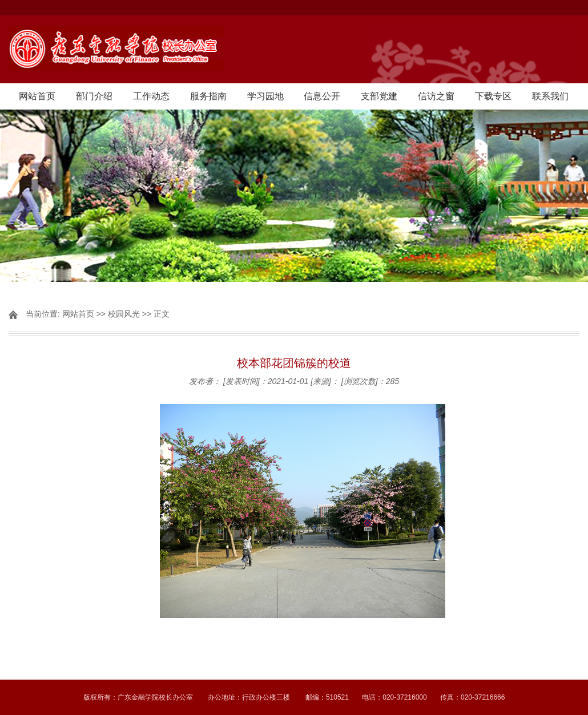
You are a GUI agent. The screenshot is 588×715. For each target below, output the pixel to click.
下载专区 (493, 96)
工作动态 (151, 96)
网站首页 (37, 96)
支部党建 (379, 96)
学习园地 (265, 96)
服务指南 (208, 96)
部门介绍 (94, 96)
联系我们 (550, 96)
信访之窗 (436, 96)
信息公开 (322, 96)
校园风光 (124, 314)
